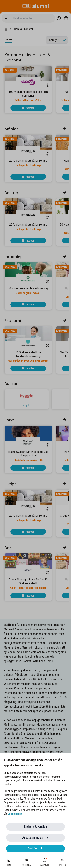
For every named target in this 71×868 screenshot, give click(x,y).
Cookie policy (15, 814)
